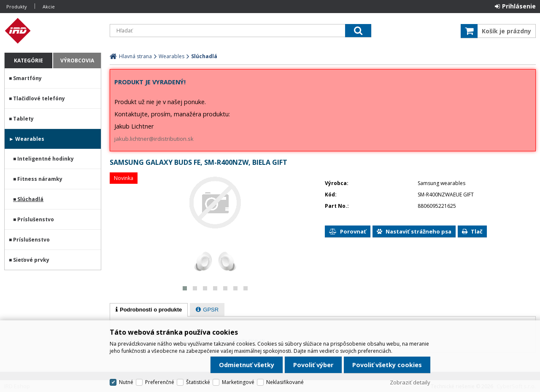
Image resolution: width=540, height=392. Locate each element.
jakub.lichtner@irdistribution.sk (154, 139)
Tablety (23, 119)
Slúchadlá (30, 199)
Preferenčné (160, 382)
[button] (185, 288)
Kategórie (28, 60)
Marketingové (238, 382)
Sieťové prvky (31, 260)
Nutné (126, 382)
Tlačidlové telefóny (39, 98)
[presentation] (149, 310)
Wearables (30, 139)
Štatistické (198, 382)
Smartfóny (27, 78)
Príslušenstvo (36, 219)
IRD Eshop (53, 31)
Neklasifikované (285, 382)
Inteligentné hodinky (46, 159)
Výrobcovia (77, 60)
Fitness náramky (40, 179)
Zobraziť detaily (410, 382)
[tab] (149, 310)
